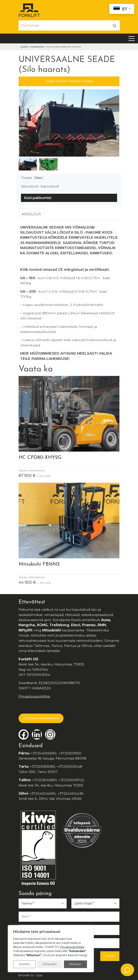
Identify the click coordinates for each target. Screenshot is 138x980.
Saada (110, 956)
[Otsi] (115, 25)
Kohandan (50, 964)
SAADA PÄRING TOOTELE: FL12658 (69, 81)
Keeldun (24, 964)
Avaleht (24, 47)
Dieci (39, 178)
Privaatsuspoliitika (34, 696)
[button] (115, 124)
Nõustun (75, 964)
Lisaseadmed (37, 47)
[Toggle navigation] (132, 39)
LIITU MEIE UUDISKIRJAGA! (41, 718)
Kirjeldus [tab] (31, 214)
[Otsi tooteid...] (64, 25)
